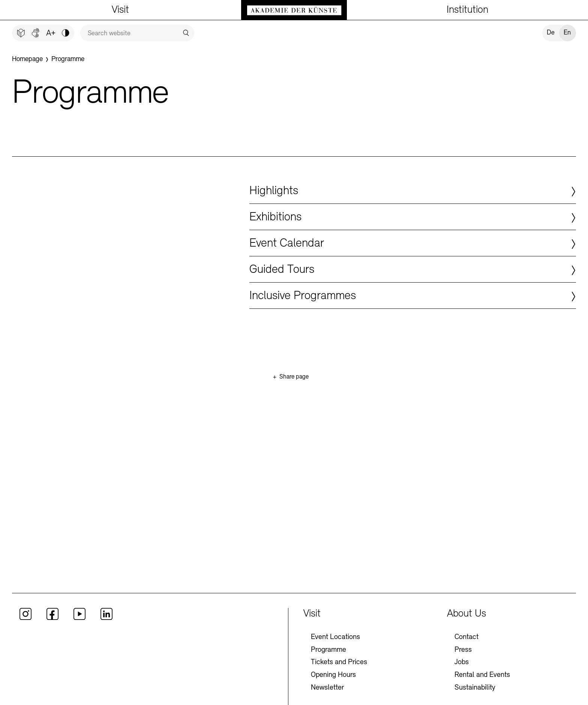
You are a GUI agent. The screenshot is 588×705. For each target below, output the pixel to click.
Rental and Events (482, 687)
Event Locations (335, 650)
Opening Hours (333, 687)
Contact (466, 650)
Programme (328, 662)
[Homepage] (28, 60)
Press (463, 662)
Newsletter (327, 700)
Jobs (462, 675)
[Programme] (71, 60)
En (567, 33)
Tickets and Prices (339, 675)
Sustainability (475, 700)
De (551, 33)
